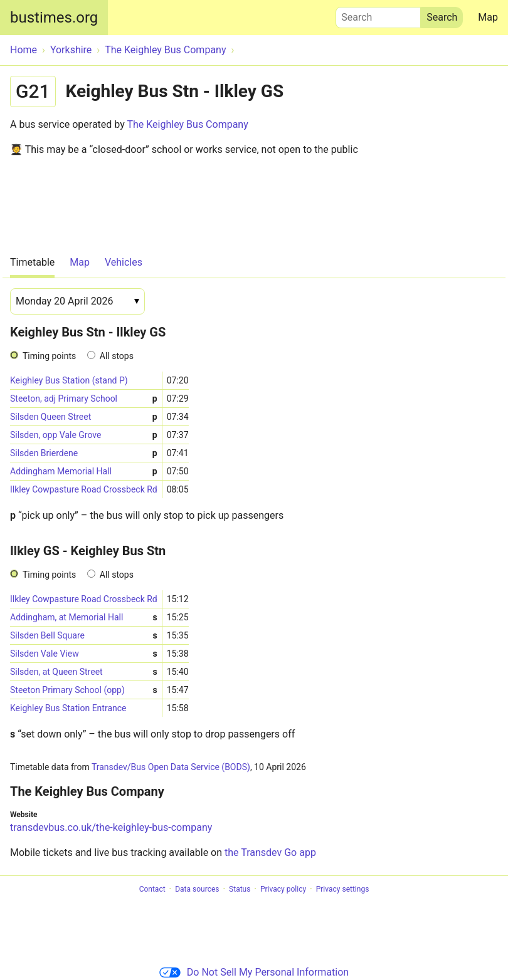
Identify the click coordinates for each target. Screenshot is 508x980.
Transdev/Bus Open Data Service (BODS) (171, 767)
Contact (152, 889)
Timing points (49, 356)
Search (378, 14)
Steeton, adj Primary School (84, 399)
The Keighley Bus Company (187, 124)
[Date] (77, 301)
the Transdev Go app (270, 852)
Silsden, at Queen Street (84, 672)
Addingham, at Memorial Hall (84, 618)
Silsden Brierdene (84, 453)
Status (240, 889)
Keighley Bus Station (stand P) (69, 380)
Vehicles (124, 262)
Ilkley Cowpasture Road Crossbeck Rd (84, 489)
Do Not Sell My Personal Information (254, 972)
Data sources (197, 889)
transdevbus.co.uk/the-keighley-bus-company (111, 827)
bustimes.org (54, 18)
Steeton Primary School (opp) (84, 690)
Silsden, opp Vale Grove (84, 435)
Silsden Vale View (84, 654)
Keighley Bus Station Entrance (68, 708)
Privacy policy (283, 889)
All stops (117, 356)
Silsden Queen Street (84, 417)
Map (488, 17)
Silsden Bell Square (84, 636)
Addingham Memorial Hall (84, 472)
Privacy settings (343, 889)
